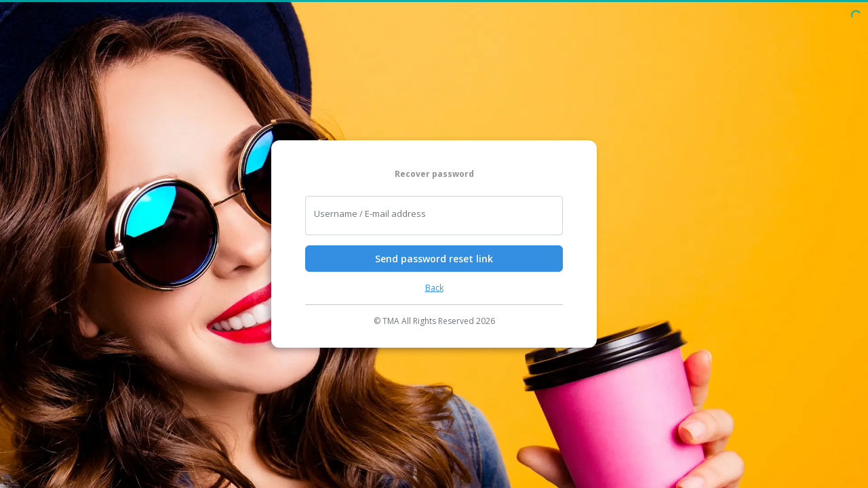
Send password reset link (434, 259)
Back (434, 288)
